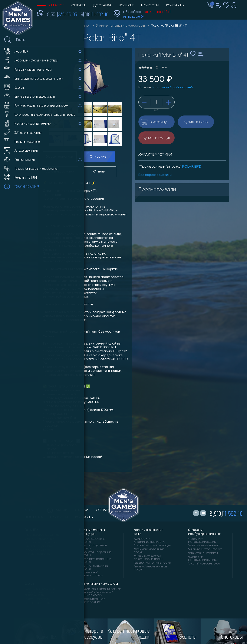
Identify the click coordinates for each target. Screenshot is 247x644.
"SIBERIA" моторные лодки (152, 563)
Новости (150, 6)
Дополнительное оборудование (92, 601)
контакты (84, 517)
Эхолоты (30, 583)
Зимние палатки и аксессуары (120, 26)
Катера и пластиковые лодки (149, 532)
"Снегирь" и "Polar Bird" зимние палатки (96, 594)
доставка (34, 517)
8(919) (95, 14)
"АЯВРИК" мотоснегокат (205, 550)
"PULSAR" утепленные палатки (100, 589)
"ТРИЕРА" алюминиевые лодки (151, 568)
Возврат (126, 6)
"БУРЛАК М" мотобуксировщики (203, 559)
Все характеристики (155, 175)
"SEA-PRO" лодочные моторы (94, 567)
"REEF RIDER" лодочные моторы (95, 561)
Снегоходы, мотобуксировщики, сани (205, 532)
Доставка (102, 6)
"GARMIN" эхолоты (37, 599)
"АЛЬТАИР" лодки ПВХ (39, 539)
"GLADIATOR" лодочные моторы (95, 554)
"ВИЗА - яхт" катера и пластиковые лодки (149, 558)
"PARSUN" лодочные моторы (93, 547)
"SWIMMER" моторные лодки (149, 551)
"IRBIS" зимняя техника (204, 546)
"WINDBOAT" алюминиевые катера (149, 541)
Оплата (79, 6)
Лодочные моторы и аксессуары (92, 532)
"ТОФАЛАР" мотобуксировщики (203, 541)
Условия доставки (60, 172)
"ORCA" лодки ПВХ (37, 550)
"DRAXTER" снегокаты (203, 553)
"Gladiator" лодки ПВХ (41, 543)
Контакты (175, 6)
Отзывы (99, 172)
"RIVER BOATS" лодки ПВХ (42, 535)
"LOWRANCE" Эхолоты (40, 589)
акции (57, 510)
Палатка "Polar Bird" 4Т (169, 26)
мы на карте (132, 16)
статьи (82, 510)
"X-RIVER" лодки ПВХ (38, 554)
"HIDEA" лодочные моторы (92, 541)
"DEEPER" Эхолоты (37, 603)
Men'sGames (61, 26)
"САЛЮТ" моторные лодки (152, 546)
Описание (98, 157)
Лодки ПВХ (31, 530)
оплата (103, 510)
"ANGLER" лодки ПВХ (39, 547)
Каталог (51, 6)
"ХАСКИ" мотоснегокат (204, 564)
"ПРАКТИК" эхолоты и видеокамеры (39, 594)
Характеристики (60, 157)
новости (59, 517)
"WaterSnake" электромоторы (91, 574)
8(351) (62, 14)
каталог (32, 510)
